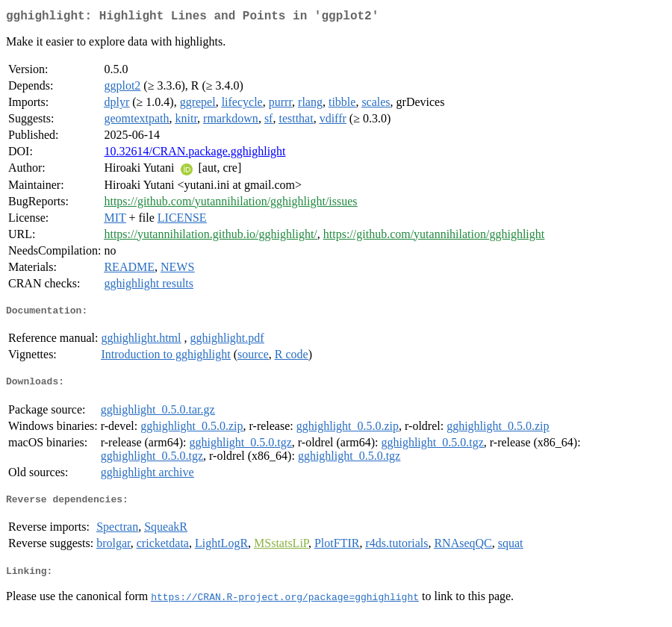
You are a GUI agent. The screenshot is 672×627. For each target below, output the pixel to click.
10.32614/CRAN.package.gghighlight (195, 154)
